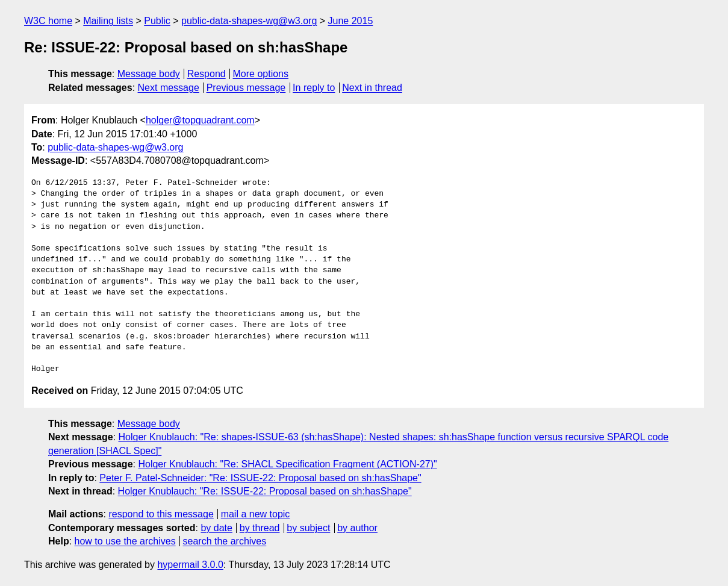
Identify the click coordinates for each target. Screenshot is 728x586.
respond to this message (161, 514)
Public (157, 21)
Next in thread (372, 88)
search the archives (225, 541)
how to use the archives (125, 541)
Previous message (246, 88)
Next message (169, 88)
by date (216, 528)
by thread (260, 528)
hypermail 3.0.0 (190, 565)
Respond (207, 74)
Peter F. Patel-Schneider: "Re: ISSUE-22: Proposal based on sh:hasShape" (260, 478)
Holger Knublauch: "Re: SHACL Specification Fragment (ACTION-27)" (287, 464)
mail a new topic (256, 514)
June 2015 (351, 21)
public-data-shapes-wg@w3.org (249, 21)
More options (261, 74)
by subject (308, 528)
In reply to (314, 88)
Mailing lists (108, 21)
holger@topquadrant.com (200, 120)
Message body (149, 74)
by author (357, 528)
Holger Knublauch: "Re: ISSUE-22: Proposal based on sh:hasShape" (265, 491)
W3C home (48, 21)
